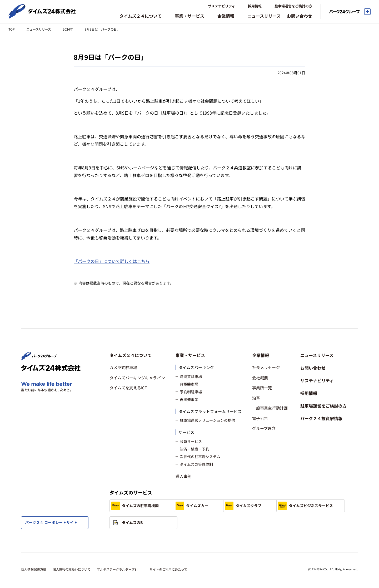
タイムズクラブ (275, 506)
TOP (12, 29)
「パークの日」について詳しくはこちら (112, 261)
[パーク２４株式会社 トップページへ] (39, 358)
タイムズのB (200, 523)
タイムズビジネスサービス (139, 523)
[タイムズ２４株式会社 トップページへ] (42, 17)
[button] (137, 355)
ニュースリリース (39, 29)
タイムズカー (200, 506)
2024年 (68, 29)
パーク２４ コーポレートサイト (51, 522)
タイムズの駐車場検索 (135, 506)
